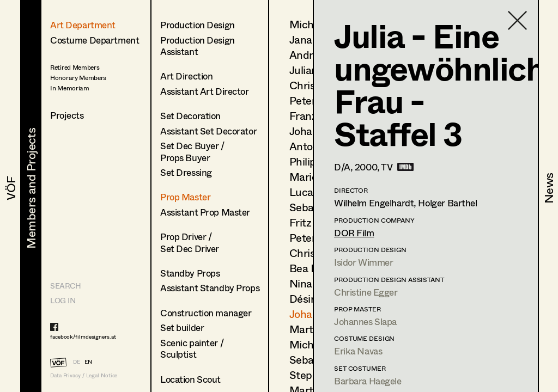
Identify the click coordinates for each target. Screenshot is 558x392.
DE (77, 362)
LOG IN (63, 300)
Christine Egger (366, 292)
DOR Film (354, 233)
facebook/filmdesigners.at (83, 336)
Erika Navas (358, 351)
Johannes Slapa (365, 321)
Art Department (83, 25)
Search (65, 286)
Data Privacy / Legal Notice (84, 375)
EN (88, 362)
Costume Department (95, 40)
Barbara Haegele (368, 381)
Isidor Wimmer (363, 262)
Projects (67, 115)
